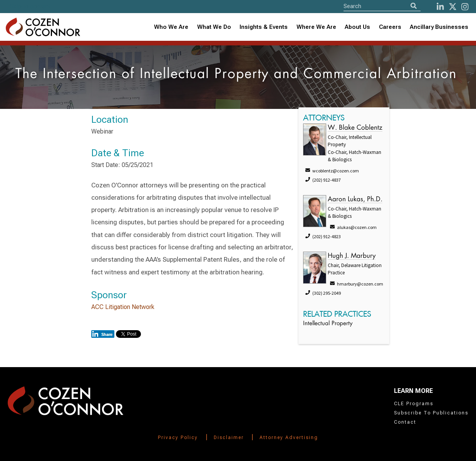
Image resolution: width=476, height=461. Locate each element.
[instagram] (465, 7)
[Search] (414, 6)
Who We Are (171, 27)
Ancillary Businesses (439, 27)
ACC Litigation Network (123, 307)
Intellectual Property (328, 324)
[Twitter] (453, 7)
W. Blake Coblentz (355, 128)
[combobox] (264, 27)
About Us (357, 27)
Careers (390, 27)
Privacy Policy (178, 438)
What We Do (214, 27)
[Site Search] (382, 6)
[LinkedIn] (440, 7)
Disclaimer (229, 438)
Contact (405, 422)
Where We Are (316, 27)
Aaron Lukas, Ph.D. (355, 200)
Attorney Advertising (289, 438)
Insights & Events (264, 27)
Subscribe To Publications (431, 413)
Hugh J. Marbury (352, 256)
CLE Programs (414, 404)
